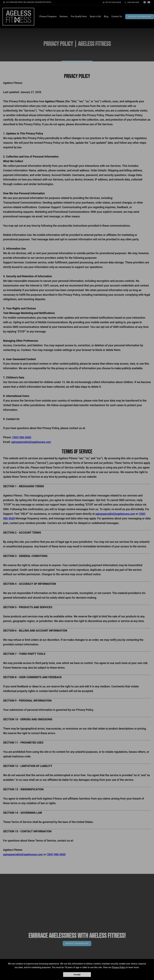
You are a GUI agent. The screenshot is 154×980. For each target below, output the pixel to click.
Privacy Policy (119, 967)
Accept (77, 975)
